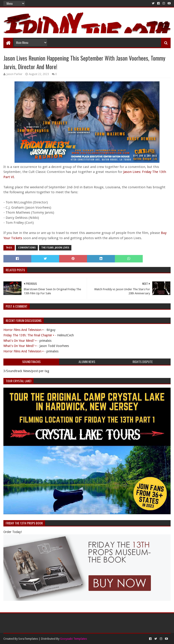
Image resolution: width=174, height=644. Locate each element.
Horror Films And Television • (23, 330)
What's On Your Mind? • (20, 341)
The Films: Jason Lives (55, 248)
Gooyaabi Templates (74, 639)
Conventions (27, 248)
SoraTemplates (28, 639)
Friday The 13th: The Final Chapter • (29, 335)
